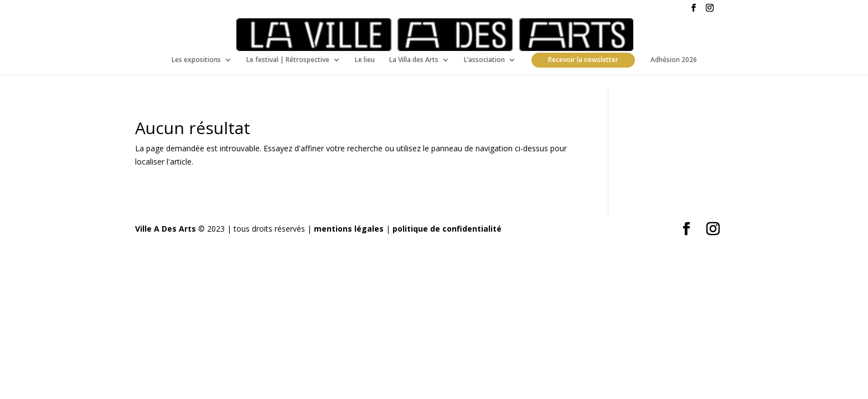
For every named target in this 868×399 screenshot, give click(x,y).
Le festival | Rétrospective (288, 60)
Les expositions (196, 60)
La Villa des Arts (414, 60)
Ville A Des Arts (166, 229)
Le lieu (365, 60)
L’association (484, 60)
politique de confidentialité (447, 229)
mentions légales (349, 229)
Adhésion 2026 (674, 60)
